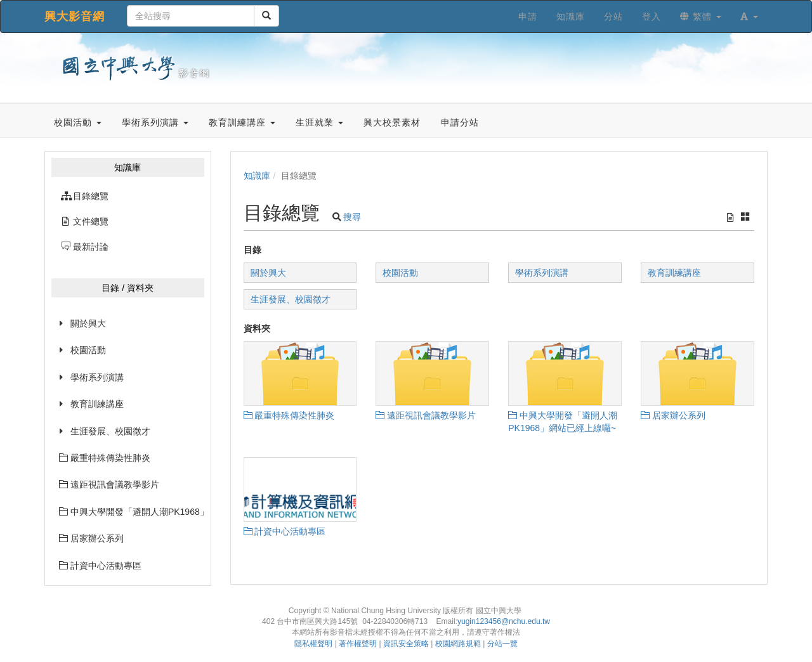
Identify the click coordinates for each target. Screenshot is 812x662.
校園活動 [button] (78, 122)
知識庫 (257, 176)
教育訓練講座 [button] (242, 122)
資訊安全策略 (406, 644)
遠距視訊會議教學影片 (109, 484)
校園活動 (88, 350)
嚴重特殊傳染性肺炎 (105, 458)
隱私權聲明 (313, 644)
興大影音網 (75, 16)
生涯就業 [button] (319, 122)
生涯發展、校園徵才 (110, 431)
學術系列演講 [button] (155, 122)
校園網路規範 (458, 644)
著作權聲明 (358, 644)
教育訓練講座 (97, 404)
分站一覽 (502, 644)
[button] (749, 16)
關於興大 (88, 323)
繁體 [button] (701, 16)
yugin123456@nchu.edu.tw (504, 621)
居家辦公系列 (91, 538)
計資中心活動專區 (100, 566)
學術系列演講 (97, 377)
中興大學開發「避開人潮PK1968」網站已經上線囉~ (132, 512)
